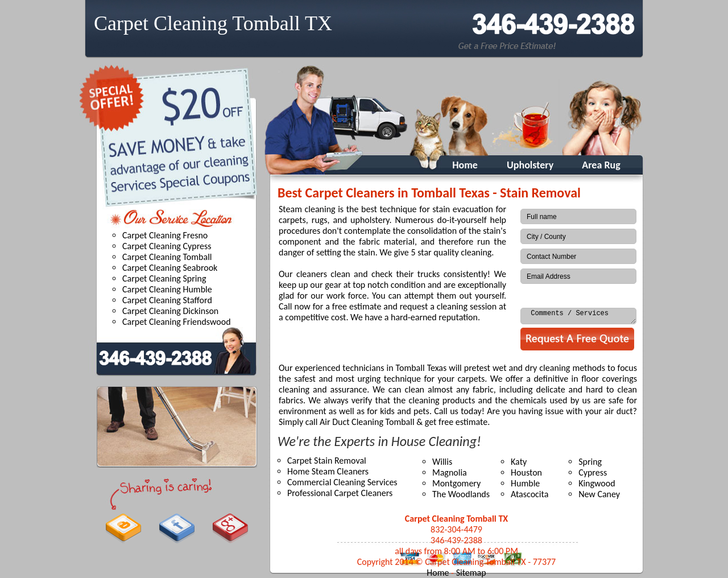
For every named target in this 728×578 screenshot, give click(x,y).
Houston (526, 472)
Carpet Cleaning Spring (164, 278)
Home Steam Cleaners (328, 471)
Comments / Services (578, 316)
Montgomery (456, 483)
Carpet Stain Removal (327, 461)
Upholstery (530, 165)
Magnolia (450, 472)
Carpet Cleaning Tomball (167, 257)
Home (459, 165)
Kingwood (597, 483)
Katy (519, 462)
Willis (442, 462)
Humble (525, 483)
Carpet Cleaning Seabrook (170, 268)
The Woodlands (461, 494)
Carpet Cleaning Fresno (165, 235)
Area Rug (601, 165)
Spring (590, 462)
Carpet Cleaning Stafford (167, 300)
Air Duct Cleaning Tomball (367, 422)
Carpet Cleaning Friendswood (177, 322)
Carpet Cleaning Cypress (167, 246)
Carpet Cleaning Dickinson (170, 311)
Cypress (593, 472)
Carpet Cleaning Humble (167, 289)
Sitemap (471, 573)
